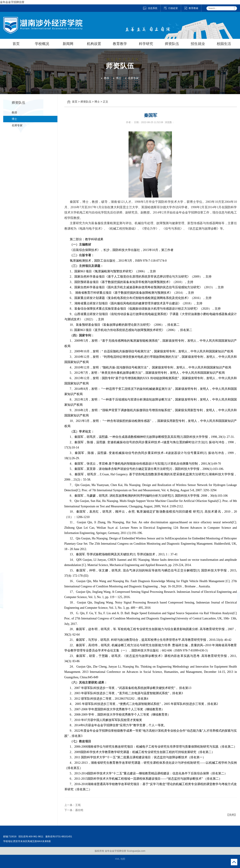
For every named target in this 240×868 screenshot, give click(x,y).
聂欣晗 (79, 810)
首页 (16, 44)
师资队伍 (172, 44)
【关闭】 (232, 815)
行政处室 (171, 8)
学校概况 (42, 44)
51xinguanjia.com (136, 851)
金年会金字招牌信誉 (12, 2)
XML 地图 (120, 859)
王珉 (78, 805)
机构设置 (94, 44)
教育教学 (120, 44)
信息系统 (150, 8)
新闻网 (68, 44)
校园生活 (224, 44)
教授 (107, 78)
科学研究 (146, 44)
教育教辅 (191, 8)
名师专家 (133, 78)
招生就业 (198, 44)
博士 (119, 78)
